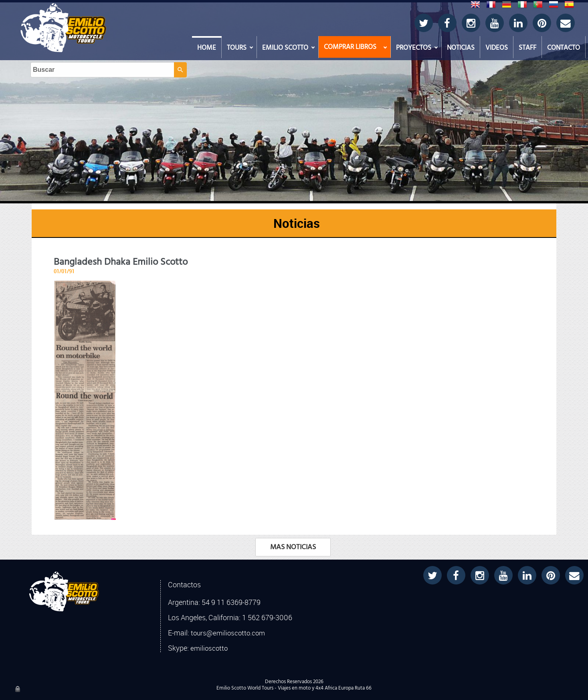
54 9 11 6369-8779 (231, 602)
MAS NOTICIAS (293, 547)
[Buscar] (287, 16)
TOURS (237, 48)
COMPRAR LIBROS (350, 47)
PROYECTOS (414, 48)
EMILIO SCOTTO (285, 48)
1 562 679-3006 (267, 617)
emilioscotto (209, 648)
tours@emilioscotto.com (228, 633)
